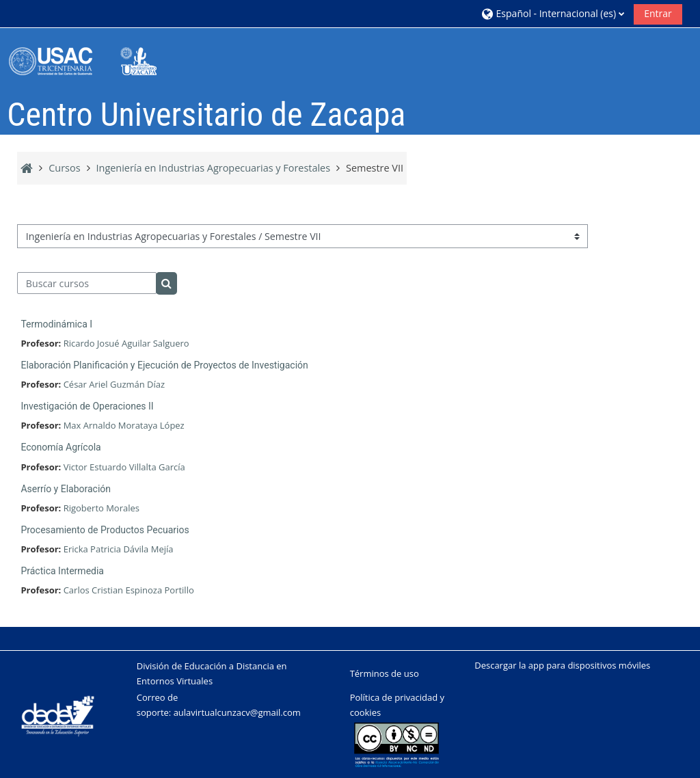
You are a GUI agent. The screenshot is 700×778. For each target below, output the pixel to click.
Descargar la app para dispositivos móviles (562, 665)
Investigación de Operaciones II (87, 406)
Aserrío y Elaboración (66, 489)
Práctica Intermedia (62, 571)
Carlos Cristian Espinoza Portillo (129, 590)
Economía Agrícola (60, 447)
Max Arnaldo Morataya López (124, 425)
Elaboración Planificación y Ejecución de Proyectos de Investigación (164, 365)
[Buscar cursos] (87, 283)
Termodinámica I (56, 324)
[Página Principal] (92, 61)
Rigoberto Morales (102, 508)
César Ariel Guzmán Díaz (114, 384)
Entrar (658, 13)
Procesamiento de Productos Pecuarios (105, 530)
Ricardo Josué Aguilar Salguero (126, 343)
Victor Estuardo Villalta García (124, 467)
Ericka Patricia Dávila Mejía (119, 549)
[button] (553, 13)
